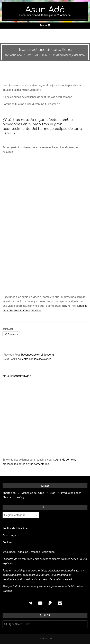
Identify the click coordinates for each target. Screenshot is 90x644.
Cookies (8, 542)
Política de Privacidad (16, 528)
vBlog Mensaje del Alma (70, 55)
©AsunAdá (9, 552)
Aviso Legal (10, 535)
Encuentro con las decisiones (34, 359)
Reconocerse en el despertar (38, 355)
